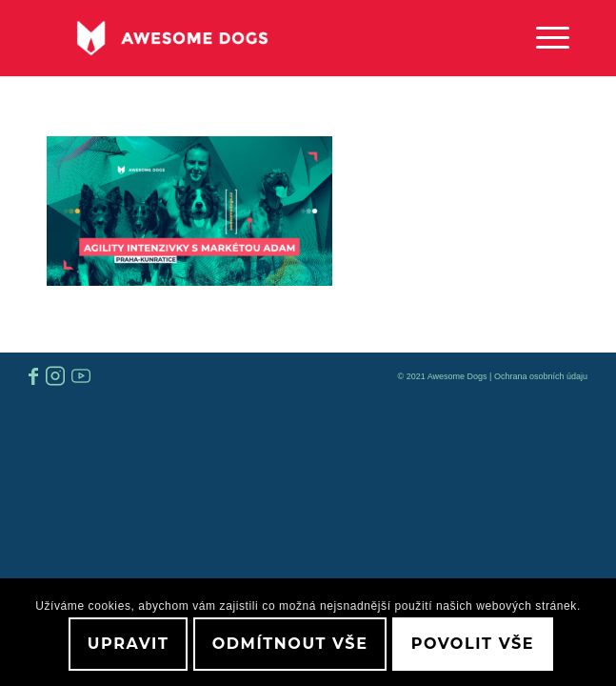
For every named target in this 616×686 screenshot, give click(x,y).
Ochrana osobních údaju (541, 376)
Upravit (129, 644)
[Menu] (543, 38)
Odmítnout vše (290, 644)
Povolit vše (473, 644)
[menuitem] (543, 38)
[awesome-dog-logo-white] (256, 38)
